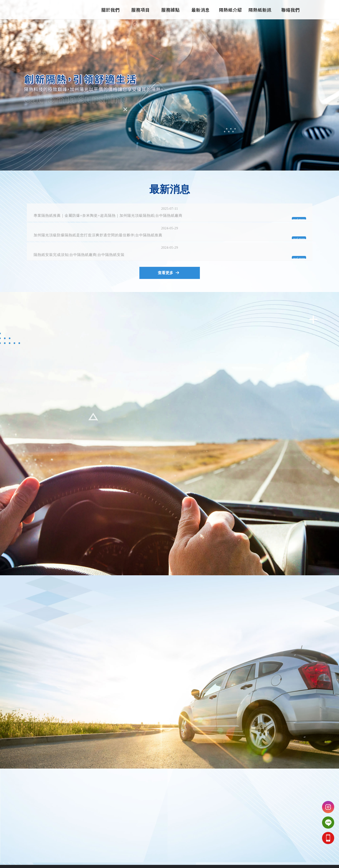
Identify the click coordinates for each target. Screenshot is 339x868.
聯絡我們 (291, 10)
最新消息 (201, 10)
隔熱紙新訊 (261, 10)
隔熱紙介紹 (230, 10)
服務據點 (171, 10)
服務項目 (141, 10)
